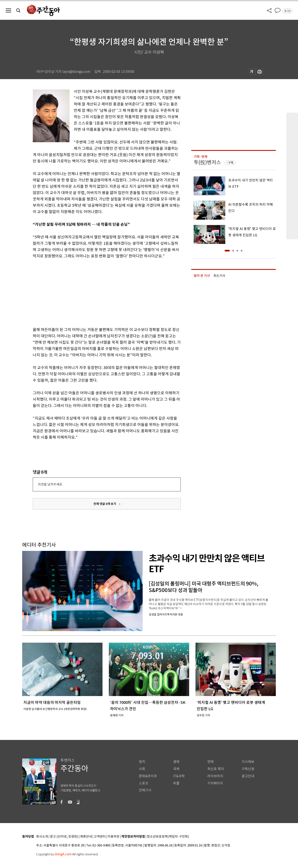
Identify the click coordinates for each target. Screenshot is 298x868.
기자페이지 (215, 783)
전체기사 (145, 790)
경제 (176, 762)
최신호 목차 (216, 769)
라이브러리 (215, 776)
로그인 (287, 11)
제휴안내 (86, 837)
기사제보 (248, 762)
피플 (176, 783)
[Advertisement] (96, 292)
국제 (176, 769)
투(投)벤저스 (207, 162)
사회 (142, 769)
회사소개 (42, 837)
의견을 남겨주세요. (50, 484)
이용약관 (113, 837)
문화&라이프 (148, 776)
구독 (231, 163)
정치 (142, 762)
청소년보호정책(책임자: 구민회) (168, 837)
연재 (211, 762)
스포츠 (144, 783)
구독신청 (248, 769)
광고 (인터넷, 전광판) (64, 837)
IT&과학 (179, 776)
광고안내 (248, 776)
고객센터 (100, 837)
